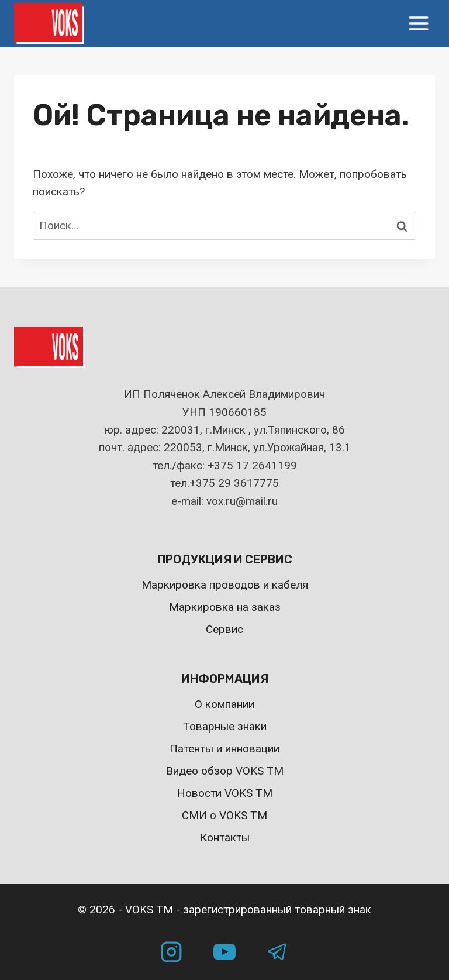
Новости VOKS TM (225, 793)
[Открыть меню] (418, 23)
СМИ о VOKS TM (224, 815)
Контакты (225, 838)
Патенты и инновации (224, 749)
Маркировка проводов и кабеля (225, 585)
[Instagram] (171, 952)
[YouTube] (224, 952)
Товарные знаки (225, 726)
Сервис (224, 629)
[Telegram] (278, 952)
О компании (224, 704)
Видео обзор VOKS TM (225, 771)
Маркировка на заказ (225, 607)
